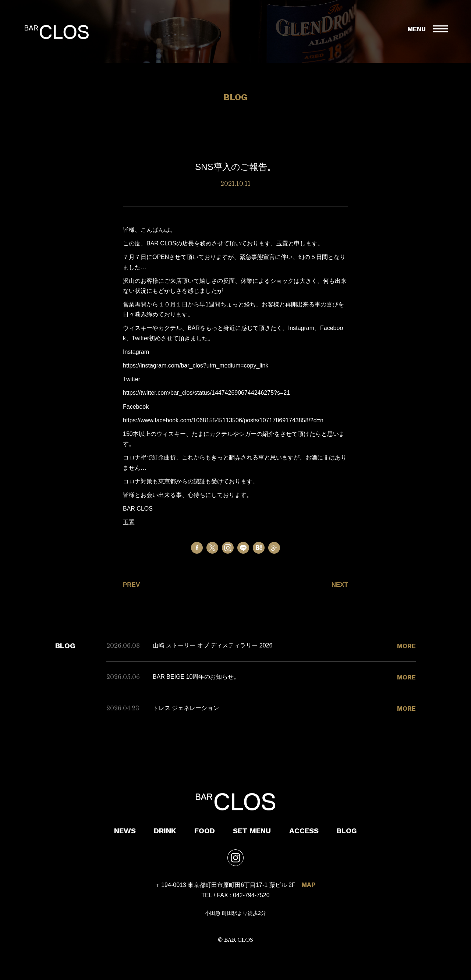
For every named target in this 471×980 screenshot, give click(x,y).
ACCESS (304, 831)
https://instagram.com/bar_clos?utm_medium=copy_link (196, 365)
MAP (309, 885)
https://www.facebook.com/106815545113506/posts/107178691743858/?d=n (223, 420)
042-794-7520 (251, 895)
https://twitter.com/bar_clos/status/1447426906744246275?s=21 (206, 393)
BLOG (347, 831)
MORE (406, 646)
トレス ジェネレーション (186, 708)
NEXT (340, 585)
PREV (131, 585)
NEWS (125, 831)
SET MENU (252, 831)
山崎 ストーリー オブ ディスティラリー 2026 (213, 645)
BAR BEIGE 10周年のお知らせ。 (196, 677)
